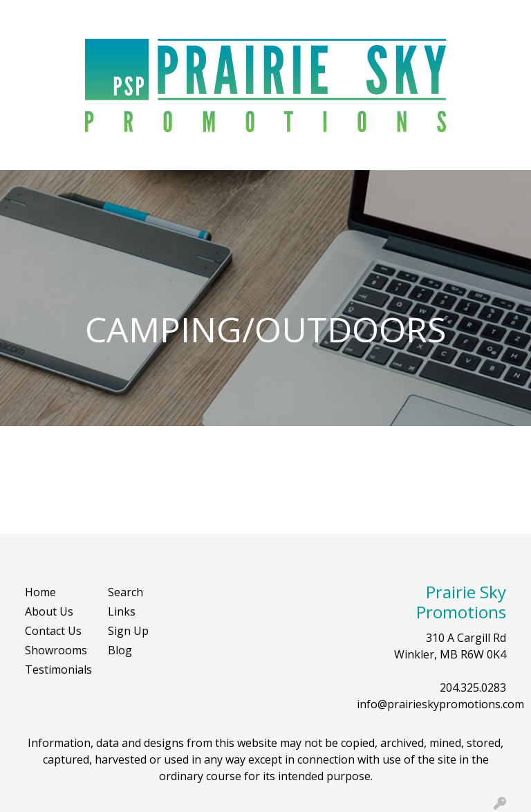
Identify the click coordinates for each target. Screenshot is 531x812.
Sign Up (128, 631)
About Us (49, 611)
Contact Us (53, 631)
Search (397, 15)
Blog (120, 650)
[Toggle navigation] (21, 155)
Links (122, 611)
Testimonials (58, 670)
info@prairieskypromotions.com (440, 704)
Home (40, 592)
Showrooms (56, 650)
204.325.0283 (473, 688)
